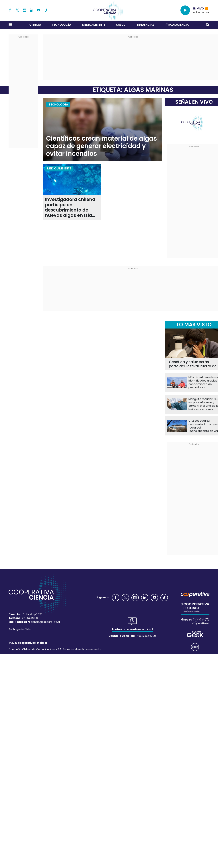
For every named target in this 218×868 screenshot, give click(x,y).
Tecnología (61, 25)
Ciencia (35, 25)
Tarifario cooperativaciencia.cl (132, 629)
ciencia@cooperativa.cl (45, 622)
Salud (121, 25)
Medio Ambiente (59, 168)
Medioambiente (94, 25)
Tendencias (145, 25)
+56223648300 (146, 636)
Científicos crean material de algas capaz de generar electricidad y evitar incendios (102, 146)
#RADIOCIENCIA (177, 25)
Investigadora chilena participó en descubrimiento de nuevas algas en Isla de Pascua (70, 208)
